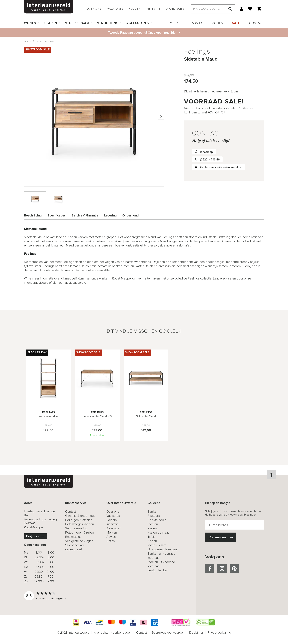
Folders (111, 520)
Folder (134, 9)
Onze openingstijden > (164, 33)
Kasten (152, 528)
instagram (222, 569)
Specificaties (57, 215)
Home (27, 41)
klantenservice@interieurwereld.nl (221, 167)
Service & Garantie (85, 215)
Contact (256, 23)
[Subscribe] (221, 537)
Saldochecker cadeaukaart (75, 547)
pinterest (234, 569)
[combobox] (213, 9)
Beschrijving (33, 215)
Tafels (151, 537)
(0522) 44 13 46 (210, 160)
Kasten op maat (158, 532)
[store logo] (49, 7)
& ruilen (79, 532)
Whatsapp (206, 152)
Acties (217, 23)
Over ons (94, 9)
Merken (176, 23)
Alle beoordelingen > (51, 598)
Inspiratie (153, 9)
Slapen (152, 541)
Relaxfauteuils (157, 520)
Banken (153, 511)
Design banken (158, 570)
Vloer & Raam (157, 545)
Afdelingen (175, 9)
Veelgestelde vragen (79, 541)
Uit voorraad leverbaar (163, 549)
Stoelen (153, 524)
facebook (210, 569)
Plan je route (33, 536)
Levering (110, 215)
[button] (58, 199)
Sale (236, 23)
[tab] (36, 215)
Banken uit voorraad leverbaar (161, 556)
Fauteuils (154, 516)
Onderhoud (130, 215)
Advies (197, 23)
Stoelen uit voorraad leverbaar (161, 564)
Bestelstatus (73, 537)
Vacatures (115, 9)
